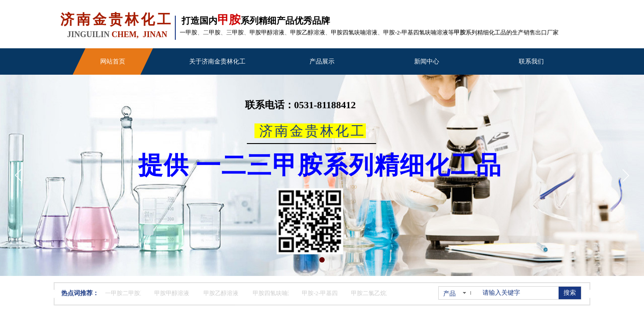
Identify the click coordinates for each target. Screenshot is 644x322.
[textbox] (519, 293)
